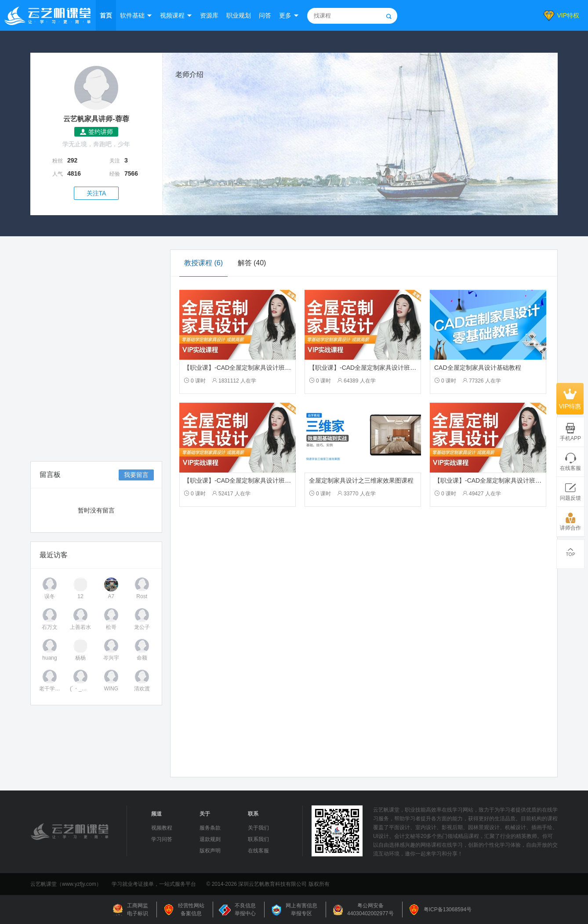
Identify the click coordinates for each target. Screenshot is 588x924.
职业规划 (239, 15)
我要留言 (136, 475)
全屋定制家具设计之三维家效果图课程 (361, 480)
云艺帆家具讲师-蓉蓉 (96, 119)
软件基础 (132, 15)
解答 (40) (252, 263)
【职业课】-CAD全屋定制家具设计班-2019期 (245, 480)
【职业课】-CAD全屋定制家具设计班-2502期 (245, 368)
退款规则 (210, 839)
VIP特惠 (570, 399)
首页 (106, 15)
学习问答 (162, 839)
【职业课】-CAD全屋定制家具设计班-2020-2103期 (504, 480)
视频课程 (172, 15)
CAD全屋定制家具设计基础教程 (478, 368)
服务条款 (210, 828)
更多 (285, 15)
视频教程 (162, 828)
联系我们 (258, 839)
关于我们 (258, 828)
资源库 (209, 15)
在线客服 (258, 851)
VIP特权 (568, 15)
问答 (265, 15)
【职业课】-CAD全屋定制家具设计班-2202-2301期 (378, 368)
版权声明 (210, 851)
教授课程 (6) (203, 263)
